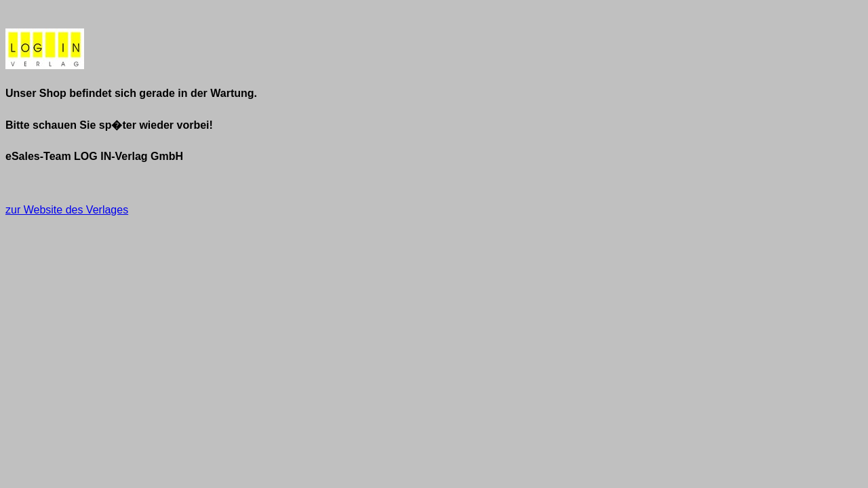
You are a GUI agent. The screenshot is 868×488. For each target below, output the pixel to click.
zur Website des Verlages (67, 210)
